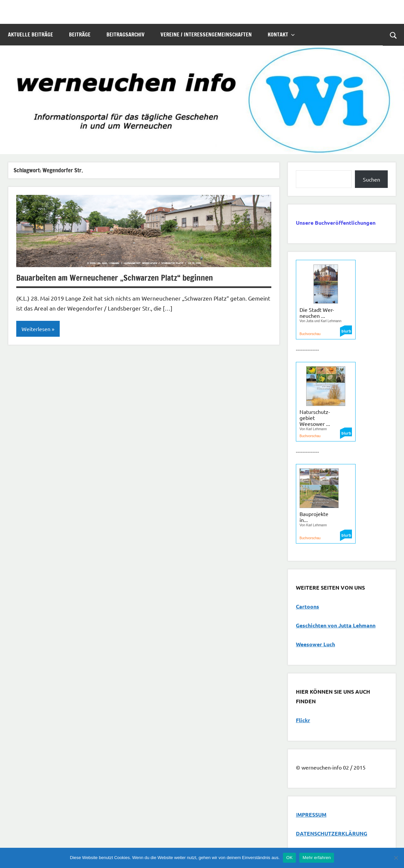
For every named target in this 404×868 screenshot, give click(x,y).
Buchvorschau (310, 334)
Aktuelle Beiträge (31, 34)
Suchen (371, 179)
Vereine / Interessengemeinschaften (206, 34)
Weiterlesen (36, 329)
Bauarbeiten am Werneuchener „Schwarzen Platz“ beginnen (115, 278)
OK (289, 858)
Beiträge (80, 34)
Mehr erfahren (317, 858)
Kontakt (281, 34)
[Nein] (396, 858)
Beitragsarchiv (126, 34)
